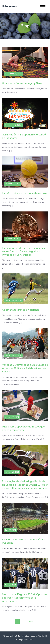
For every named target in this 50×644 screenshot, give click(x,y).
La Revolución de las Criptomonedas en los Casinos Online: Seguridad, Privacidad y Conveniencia (23, 251)
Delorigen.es (9, 6)
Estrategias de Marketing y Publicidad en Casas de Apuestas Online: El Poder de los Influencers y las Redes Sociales (25, 485)
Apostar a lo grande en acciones (21, 310)
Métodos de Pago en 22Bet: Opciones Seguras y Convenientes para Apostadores (25, 598)
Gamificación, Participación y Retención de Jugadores (25, 136)
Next (31, 621)
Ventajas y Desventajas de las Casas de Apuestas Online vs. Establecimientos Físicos (25, 368)
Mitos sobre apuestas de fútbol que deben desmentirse (23, 428)
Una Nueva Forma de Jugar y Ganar (22, 83)
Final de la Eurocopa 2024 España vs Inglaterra (23, 541)
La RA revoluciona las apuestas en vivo (25, 193)
